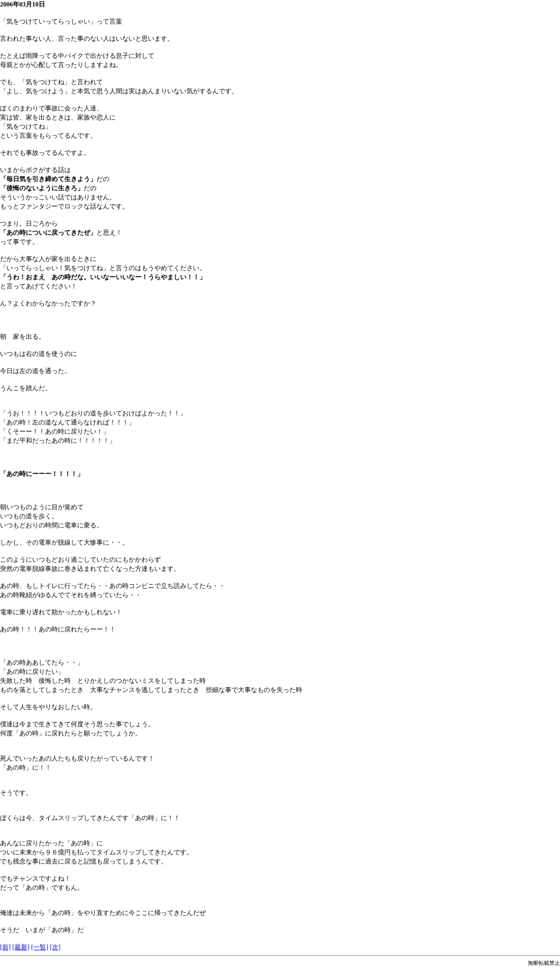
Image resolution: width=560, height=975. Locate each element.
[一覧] (40, 947)
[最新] (21, 947)
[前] (5, 947)
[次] (55, 947)
